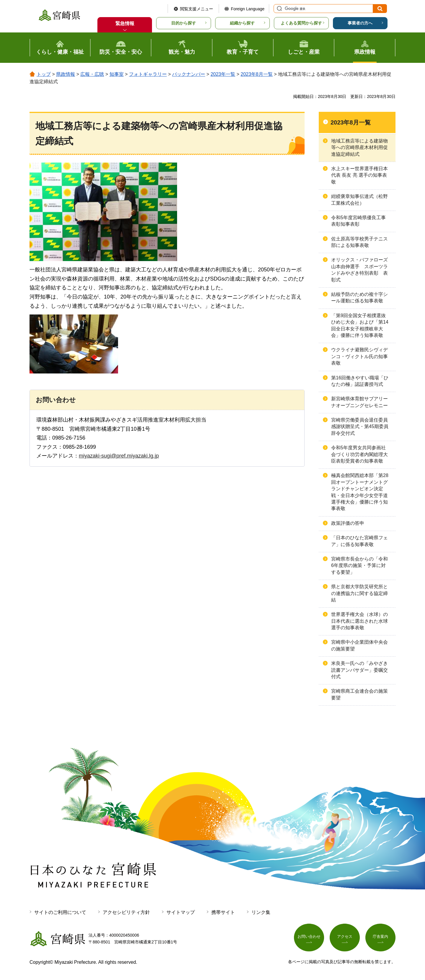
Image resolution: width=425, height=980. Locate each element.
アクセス (345, 938)
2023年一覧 (223, 74)
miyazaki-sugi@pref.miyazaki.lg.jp (119, 456)
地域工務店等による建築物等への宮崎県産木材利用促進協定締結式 (359, 148)
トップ (44, 74)
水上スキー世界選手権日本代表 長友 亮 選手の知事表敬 (359, 175)
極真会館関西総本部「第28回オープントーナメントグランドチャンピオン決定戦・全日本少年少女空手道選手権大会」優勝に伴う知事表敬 (360, 492)
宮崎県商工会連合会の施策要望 (359, 694)
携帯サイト (223, 912)
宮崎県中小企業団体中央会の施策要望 (359, 645)
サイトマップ (181, 912)
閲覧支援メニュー (197, 9)
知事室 (117, 74)
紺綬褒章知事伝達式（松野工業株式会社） (359, 200)
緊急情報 (125, 23)
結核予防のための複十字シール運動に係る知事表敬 (359, 298)
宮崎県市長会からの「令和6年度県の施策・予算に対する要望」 (359, 566)
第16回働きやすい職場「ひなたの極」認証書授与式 (360, 381)
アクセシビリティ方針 (126, 912)
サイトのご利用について (60, 912)
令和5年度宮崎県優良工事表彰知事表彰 (358, 221)
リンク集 (261, 912)
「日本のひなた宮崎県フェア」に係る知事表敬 (359, 541)
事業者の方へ (360, 23)
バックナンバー (189, 74)
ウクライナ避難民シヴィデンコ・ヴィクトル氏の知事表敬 (359, 356)
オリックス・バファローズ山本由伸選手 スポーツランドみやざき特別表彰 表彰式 (359, 270)
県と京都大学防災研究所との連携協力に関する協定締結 (359, 593)
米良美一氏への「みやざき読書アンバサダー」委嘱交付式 (359, 670)
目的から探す (184, 23)
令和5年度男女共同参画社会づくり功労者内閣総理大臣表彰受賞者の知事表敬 (359, 454)
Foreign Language (248, 9)
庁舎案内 (380, 938)
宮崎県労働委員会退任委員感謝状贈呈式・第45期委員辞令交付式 (360, 427)
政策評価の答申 (348, 523)
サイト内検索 (279, 9)
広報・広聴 (92, 74)
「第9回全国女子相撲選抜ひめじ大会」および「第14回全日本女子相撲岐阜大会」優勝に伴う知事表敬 (360, 325)
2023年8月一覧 (257, 74)
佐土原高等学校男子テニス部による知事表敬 (359, 242)
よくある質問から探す (301, 23)
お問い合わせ (309, 938)
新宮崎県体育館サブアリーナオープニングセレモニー (359, 402)
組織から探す (242, 23)
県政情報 (66, 74)
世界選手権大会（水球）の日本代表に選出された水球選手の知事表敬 (359, 621)
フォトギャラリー (148, 74)
